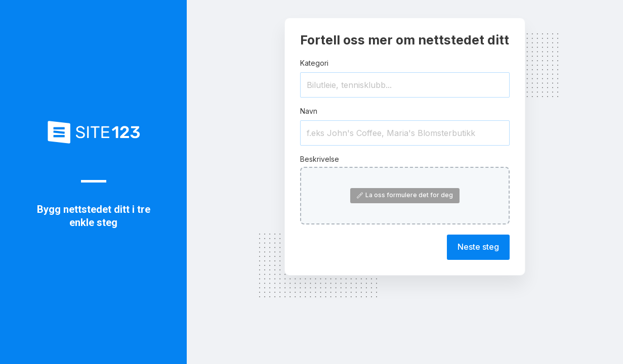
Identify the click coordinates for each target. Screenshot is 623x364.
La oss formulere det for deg (405, 195)
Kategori (314, 63)
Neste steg (478, 247)
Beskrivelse (320, 159)
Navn (309, 111)
